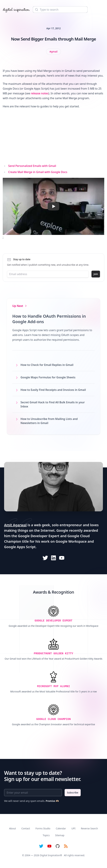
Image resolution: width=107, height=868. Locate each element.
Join (96, 274)
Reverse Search (89, 828)
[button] (53, 206)
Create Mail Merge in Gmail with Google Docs (38, 172)
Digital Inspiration (50, 855)
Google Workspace (71, 541)
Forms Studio (43, 828)
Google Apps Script (20, 547)
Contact (26, 828)
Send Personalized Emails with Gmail (32, 166)
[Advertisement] (53, 136)
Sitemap (60, 835)
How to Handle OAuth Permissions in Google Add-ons (49, 319)
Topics (46, 835)
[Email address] (48, 274)
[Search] (60, 10)
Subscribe (73, 793)
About (12, 828)
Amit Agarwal (15, 525)
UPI (73, 828)
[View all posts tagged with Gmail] (54, 52)
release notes (40, 93)
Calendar (61, 828)
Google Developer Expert (39, 536)
